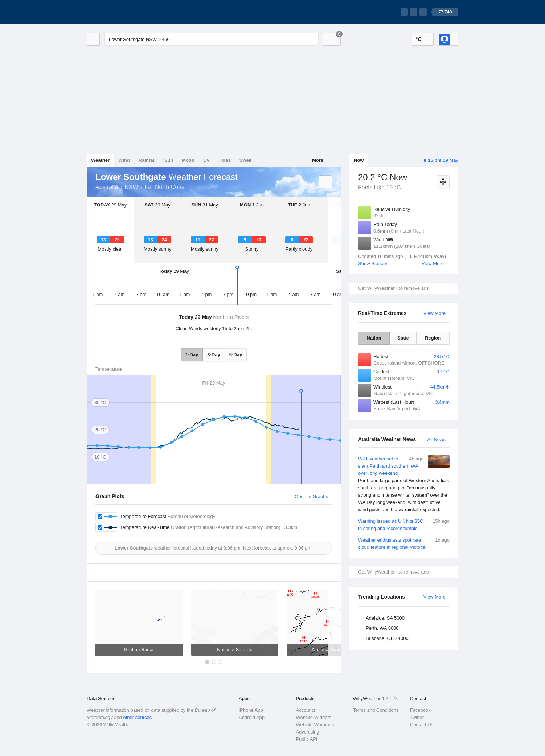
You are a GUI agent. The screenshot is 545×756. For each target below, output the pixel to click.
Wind (124, 160)
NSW (131, 187)
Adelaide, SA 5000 (385, 618)
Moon (188, 160)
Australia (107, 187)
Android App (252, 717)
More (318, 160)
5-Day (236, 355)
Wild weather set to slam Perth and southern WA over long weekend (404, 484)
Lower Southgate (194, 186)
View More (433, 264)
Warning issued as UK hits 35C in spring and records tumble (404, 524)
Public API (306, 739)
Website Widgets (313, 717)
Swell (245, 160)
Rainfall (147, 160)
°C (419, 39)
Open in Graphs (311, 496)
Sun (169, 160)
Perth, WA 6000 (382, 628)
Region (433, 338)
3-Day (214, 355)
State (403, 338)
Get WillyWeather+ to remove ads (393, 288)
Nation (374, 338)
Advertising (307, 732)
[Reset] (299, 39)
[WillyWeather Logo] (121, 12)
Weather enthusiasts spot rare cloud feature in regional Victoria (404, 543)
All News (436, 439)
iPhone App (251, 710)
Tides (225, 160)
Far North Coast (165, 187)
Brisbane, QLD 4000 (387, 638)
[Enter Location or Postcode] (211, 39)
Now (359, 160)
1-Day (192, 355)
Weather (100, 160)
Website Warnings (315, 725)
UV (206, 160)
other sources (137, 717)
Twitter (417, 717)
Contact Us (422, 725)
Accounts (305, 710)
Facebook (420, 710)
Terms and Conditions (376, 710)
